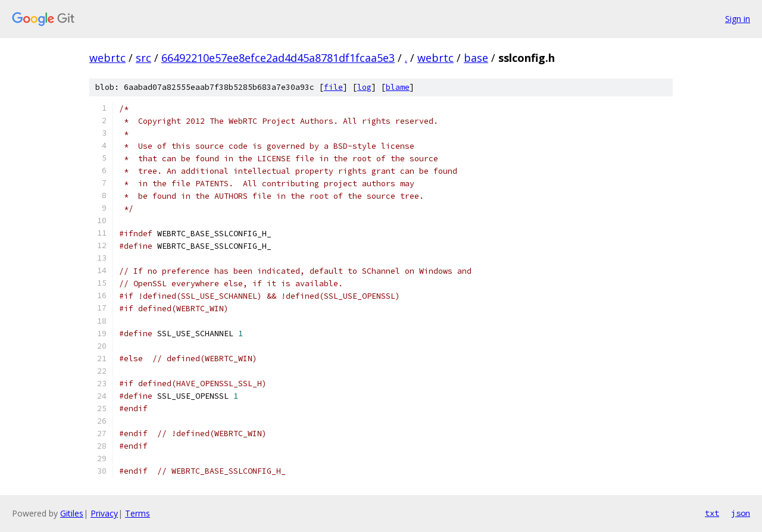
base (476, 58)
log (364, 87)
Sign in (738, 19)
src (143, 58)
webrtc (107, 58)
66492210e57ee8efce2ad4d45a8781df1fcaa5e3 (278, 58)
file (333, 87)
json (741, 513)
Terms (138, 513)
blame (398, 87)
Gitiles (72, 513)
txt (712, 513)
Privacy (104, 513)
